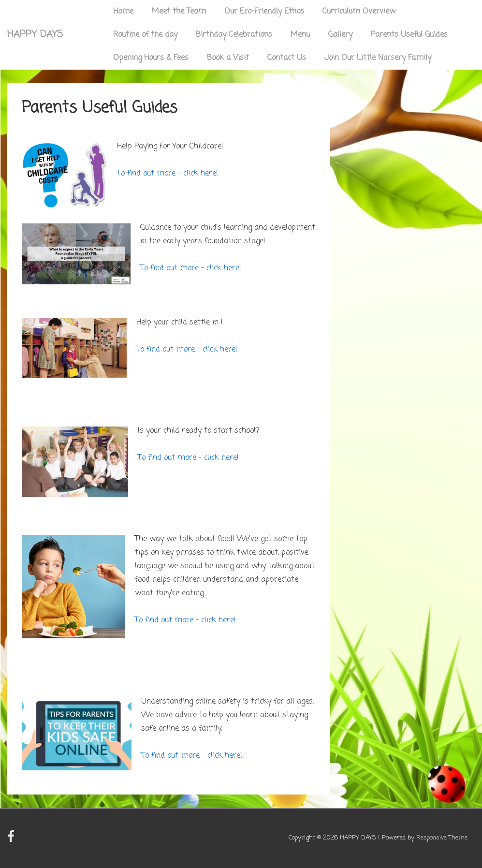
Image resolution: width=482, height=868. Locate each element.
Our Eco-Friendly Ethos (264, 12)
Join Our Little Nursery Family (378, 58)
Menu (300, 35)
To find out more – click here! (168, 174)
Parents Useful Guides (409, 35)
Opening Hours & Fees (151, 58)
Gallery (340, 35)
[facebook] (12, 840)
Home (123, 12)
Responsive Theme (442, 838)
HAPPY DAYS (35, 35)
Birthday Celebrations (234, 35)
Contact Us (287, 58)
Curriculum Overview (359, 12)
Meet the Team (179, 12)
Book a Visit (228, 58)
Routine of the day (145, 35)
